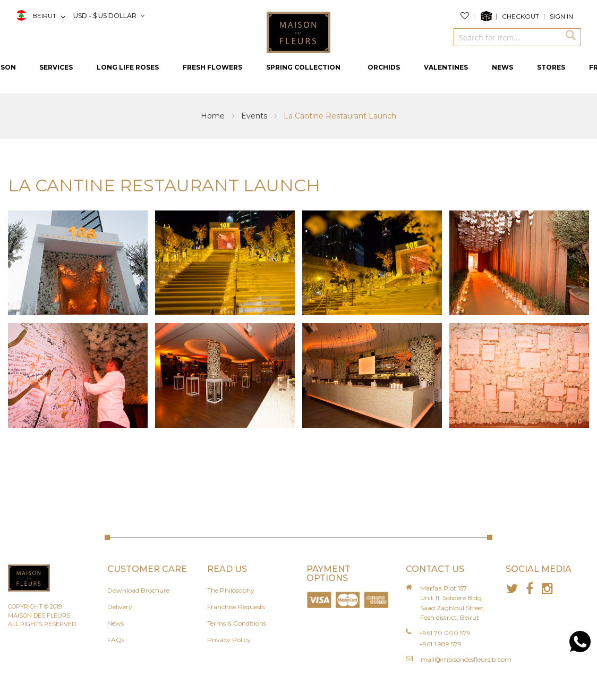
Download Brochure (138, 590)
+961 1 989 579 (440, 644)
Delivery (120, 607)
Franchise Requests (236, 607)
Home (214, 116)
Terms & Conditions (237, 623)
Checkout (521, 16)
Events (255, 116)
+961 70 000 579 (445, 633)
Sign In (561, 16)
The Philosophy (231, 590)
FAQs (116, 640)
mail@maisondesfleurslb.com (466, 659)
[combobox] (507, 37)
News (116, 623)
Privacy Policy (229, 640)
